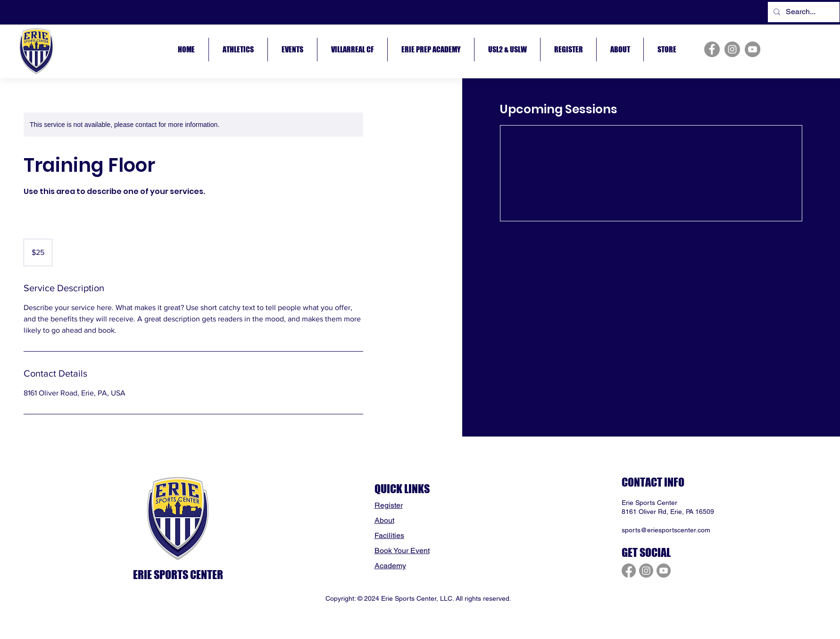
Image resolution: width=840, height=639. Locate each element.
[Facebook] (712, 49)
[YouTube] (753, 49)
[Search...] (803, 12)
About (384, 520)
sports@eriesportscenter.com (666, 530)
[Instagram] (732, 49)
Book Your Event (402, 551)
